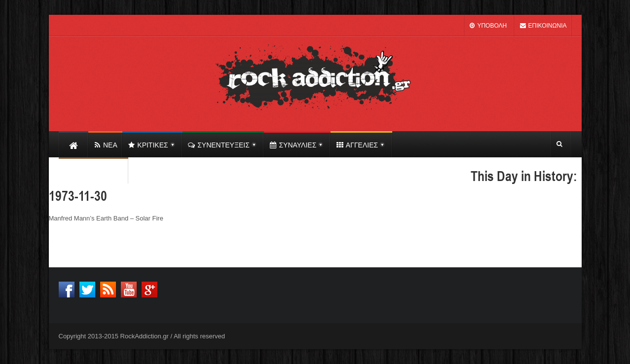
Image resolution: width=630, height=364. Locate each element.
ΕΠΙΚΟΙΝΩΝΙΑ (543, 26)
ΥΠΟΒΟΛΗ (487, 26)
